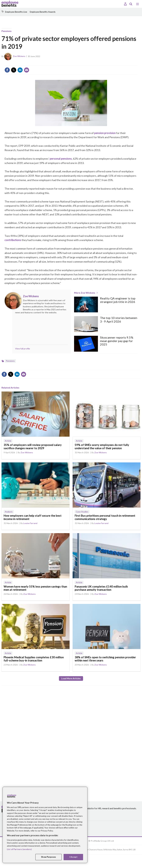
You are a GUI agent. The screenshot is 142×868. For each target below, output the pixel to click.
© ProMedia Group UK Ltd (101, 841)
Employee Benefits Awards (43, 12)
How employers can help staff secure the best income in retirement (33, 517)
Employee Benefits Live (16, 12)
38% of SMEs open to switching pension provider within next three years (105, 659)
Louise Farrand (30, 523)
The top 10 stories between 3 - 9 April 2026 (119, 320)
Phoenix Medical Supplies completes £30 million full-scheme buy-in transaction (34, 659)
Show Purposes (49, 857)
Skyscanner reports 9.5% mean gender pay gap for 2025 (117, 341)
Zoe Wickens (19, 56)
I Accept (73, 857)
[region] (45, 825)
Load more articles (71, 678)
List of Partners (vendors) (19, 849)
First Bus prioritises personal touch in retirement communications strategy (105, 517)
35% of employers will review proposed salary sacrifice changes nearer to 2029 (33, 447)
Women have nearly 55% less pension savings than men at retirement (35, 588)
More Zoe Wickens (85, 293)
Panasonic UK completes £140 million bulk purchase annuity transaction (101, 588)
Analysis (9, 512)
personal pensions (61, 159)
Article (8, 441)
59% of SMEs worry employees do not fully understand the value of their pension (102, 447)
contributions (13, 240)
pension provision (105, 133)
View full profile (23, 349)
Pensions (7, 31)
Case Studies (82, 512)
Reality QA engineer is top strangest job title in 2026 (118, 300)
